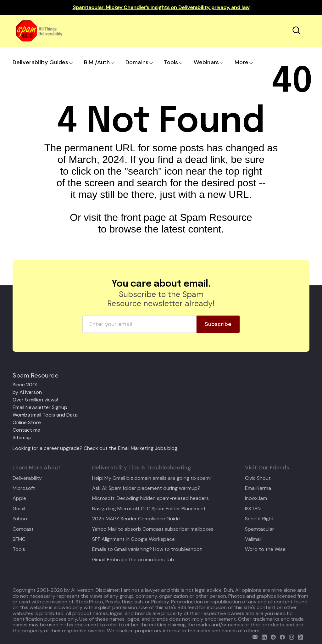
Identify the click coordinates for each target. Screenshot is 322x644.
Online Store (27, 422)
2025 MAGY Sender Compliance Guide (136, 519)
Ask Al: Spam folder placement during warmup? (146, 488)
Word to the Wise (265, 549)
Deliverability (27, 478)
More (242, 62)
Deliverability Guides (40, 62)
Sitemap (22, 437)
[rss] (299, 636)
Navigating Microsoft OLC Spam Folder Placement (149, 509)
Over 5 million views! (35, 400)
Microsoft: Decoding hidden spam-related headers (150, 498)
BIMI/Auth (97, 62)
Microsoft (24, 488)
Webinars (206, 62)
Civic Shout (258, 478)
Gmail (19, 509)
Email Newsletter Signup (40, 407)
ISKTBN (253, 509)
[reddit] (272, 636)
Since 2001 (25, 385)
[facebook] (281, 636)
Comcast (23, 529)
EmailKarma (258, 488)
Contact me (26, 430)
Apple (19, 498)
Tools (171, 62)
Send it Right (259, 519)
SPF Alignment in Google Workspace (133, 539)
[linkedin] (263, 636)
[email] (254, 636)
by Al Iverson (27, 392)
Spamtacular (260, 529)
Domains (137, 62)
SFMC (19, 539)
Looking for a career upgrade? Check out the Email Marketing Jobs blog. (95, 448)
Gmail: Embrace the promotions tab (133, 560)
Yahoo (20, 519)
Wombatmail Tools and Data (45, 415)
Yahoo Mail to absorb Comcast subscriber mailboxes (153, 529)
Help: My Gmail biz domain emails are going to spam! (151, 478)
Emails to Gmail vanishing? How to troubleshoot (147, 549)
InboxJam (256, 498)
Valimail (253, 539)
